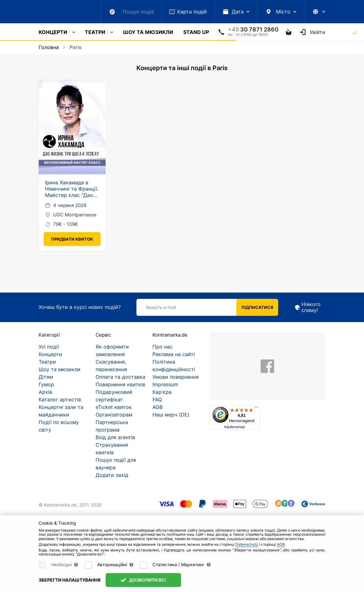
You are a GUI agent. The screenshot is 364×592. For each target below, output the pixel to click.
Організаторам (114, 415)
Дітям (46, 377)
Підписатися (257, 307)
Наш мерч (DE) (171, 415)
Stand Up (196, 32)
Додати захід (112, 475)
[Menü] (256, 409)
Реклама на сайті (174, 354)
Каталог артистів (60, 399)
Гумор (46, 384)
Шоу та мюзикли (148, 32)
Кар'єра (162, 392)
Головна (49, 47)
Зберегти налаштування (70, 580)
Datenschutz (247, 544)
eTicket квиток (114, 407)
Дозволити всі (143, 580)
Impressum (165, 384)
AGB (157, 407)
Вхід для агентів (115, 437)
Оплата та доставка (120, 377)
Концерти (53, 32)
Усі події (49, 347)
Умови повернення (176, 377)
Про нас (163, 347)
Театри (95, 32)
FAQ (157, 399)
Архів (45, 392)
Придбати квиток (72, 239)
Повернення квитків (120, 384)
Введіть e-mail (161, 307)
